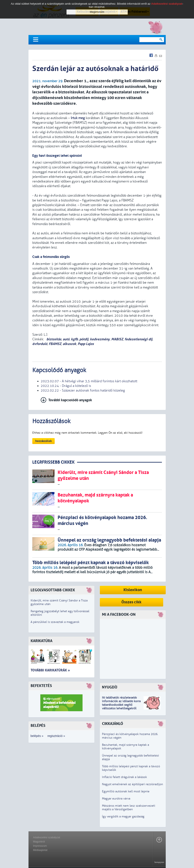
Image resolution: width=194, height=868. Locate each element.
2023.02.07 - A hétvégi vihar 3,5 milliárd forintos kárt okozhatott (89, 381)
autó (66, 339)
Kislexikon (133, 590)
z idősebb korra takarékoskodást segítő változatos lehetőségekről (121, 705)
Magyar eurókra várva (116, 799)
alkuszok (69, 344)
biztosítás (53, 339)
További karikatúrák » (50, 670)
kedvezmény (100, 339)
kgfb (74, 339)
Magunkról (39, 842)
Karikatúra (41, 641)
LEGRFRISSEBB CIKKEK (53, 462)
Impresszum (40, 846)
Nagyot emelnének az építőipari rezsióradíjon (132, 784)
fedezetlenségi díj (138, 339)
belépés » (37, 736)
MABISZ (117, 339)
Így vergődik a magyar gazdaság (123, 816)
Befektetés (41, 686)
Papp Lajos (86, 344)
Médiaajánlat (40, 850)
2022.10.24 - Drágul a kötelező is (66, 386)
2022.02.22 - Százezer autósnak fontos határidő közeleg (83, 390)
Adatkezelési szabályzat (47, 837)
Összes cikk (131, 602)
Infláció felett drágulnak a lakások (124, 777)
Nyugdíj (110, 687)
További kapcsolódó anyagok (70, 400)
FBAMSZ (55, 344)
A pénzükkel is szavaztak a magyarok (55, 622)
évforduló (40, 344)
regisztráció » (56, 736)
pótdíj (84, 339)
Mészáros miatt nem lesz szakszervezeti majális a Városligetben (129, 808)
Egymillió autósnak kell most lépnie (126, 791)
